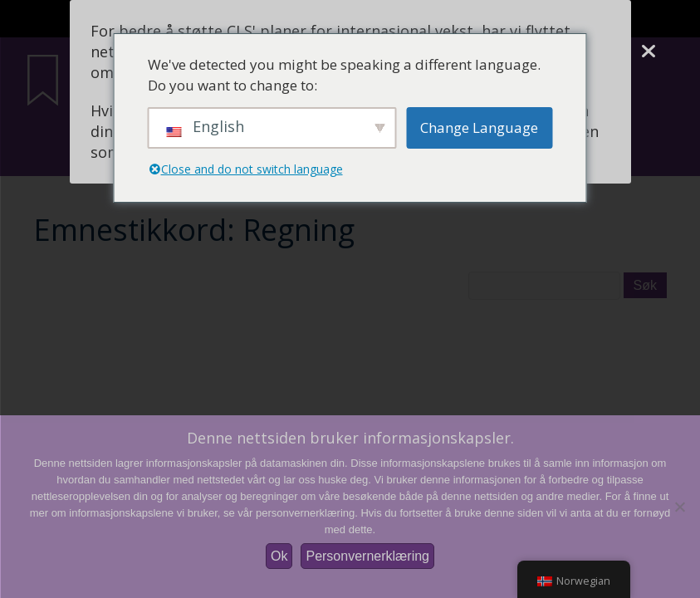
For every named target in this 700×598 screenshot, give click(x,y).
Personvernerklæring (367, 556)
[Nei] (679, 507)
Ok (279, 556)
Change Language (479, 127)
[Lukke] (648, 52)
